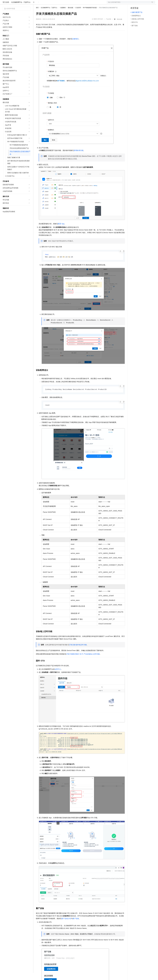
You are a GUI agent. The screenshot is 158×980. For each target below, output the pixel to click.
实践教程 (63, 15)
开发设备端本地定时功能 (78, 652)
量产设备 (76, 926)
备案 (133, 4)
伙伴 (60, 4)
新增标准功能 (79, 157)
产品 (29, 4)
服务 (65, 4)
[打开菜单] (4, 4)
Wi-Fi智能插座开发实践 (90, 15)
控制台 (138, 4)
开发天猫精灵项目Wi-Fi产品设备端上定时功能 (83, 662)
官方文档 (6, 9)
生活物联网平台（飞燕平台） (21, 9)
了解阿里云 (73, 4)
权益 (43, 4)
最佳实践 (71, 15)
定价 (48, 4)
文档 (128, 4)
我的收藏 (119, 26)
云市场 (54, 4)
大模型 (23, 4)
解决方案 (36, 4)
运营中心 (58, 677)
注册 (143, 4)
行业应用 (78, 15)
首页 (37, 15)
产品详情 (108, 26)
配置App (61, 231)
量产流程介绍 (66, 926)
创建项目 (75, 46)
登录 (152, 4)
